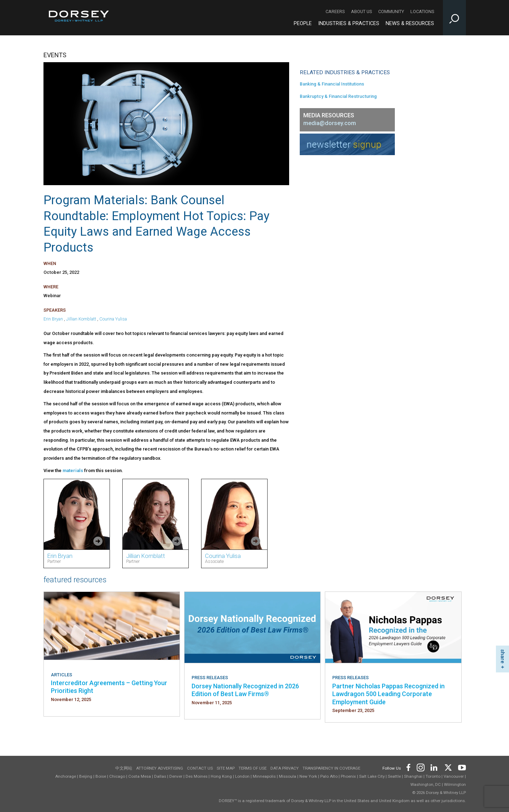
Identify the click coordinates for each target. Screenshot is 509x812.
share (503, 656)
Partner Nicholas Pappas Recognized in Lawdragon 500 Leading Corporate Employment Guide (388, 694)
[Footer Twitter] (448, 767)
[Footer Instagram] (420, 767)
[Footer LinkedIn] (434, 767)
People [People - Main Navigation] (303, 23)
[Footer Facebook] (408, 767)
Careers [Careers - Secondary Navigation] (335, 11)
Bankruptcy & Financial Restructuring (338, 96)
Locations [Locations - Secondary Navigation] (422, 11)
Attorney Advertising (160, 768)
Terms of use (253, 768)
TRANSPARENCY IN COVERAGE (331, 768)
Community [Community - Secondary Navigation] (391, 11)
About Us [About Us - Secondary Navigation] (361, 11)
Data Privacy (285, 768)
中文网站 (124, 768)
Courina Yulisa (113, 319)
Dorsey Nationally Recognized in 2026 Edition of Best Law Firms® (245, 690)
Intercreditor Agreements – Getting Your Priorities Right (109, 687)
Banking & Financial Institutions (332, 84)
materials (73, 470)
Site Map (226, 768)
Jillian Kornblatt (81, 319)
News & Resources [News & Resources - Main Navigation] (410, 23)
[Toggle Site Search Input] (454, 18)
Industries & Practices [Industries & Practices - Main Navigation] (349, 23)
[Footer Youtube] (461, 767)
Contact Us (200, 768)
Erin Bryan (53, 319)
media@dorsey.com (330, 123)
